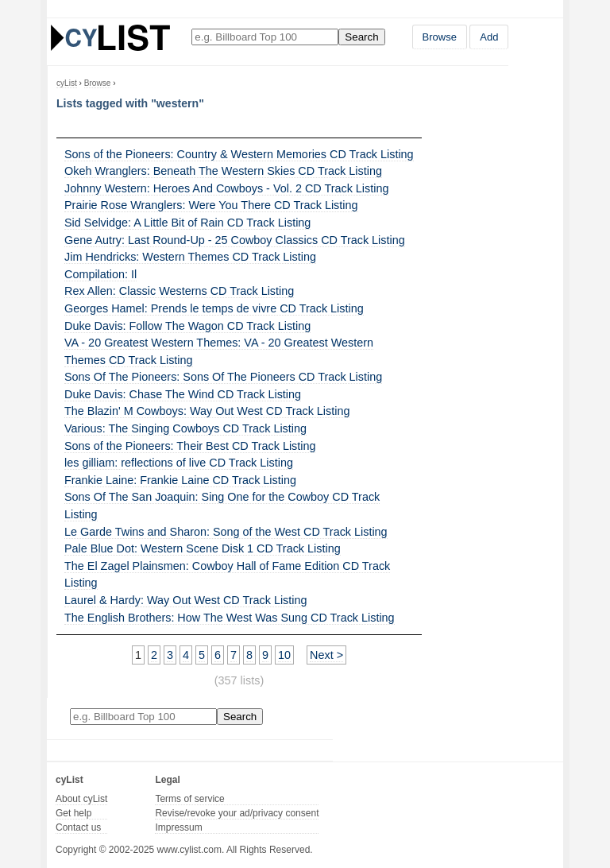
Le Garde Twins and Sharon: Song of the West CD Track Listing (226, 532)
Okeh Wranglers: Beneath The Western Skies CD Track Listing (223, 171)
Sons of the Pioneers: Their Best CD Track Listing (190, 446)
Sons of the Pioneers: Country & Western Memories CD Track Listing (239, 154)
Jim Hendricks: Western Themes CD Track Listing (190, 257)
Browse (440, 37)
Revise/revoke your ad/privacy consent (237, 813)
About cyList (81, 799)
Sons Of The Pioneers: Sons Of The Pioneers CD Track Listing (223, 377)
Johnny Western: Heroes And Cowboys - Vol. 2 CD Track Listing (226, 188)
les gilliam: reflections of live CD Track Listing (179, 463)
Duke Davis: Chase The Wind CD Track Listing (183, 394)
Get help (73, 813)
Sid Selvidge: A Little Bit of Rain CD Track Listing (187, 223)
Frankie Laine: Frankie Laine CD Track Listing (180, 480)
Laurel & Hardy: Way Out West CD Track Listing (186, 600)
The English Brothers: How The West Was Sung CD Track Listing (230, 618)
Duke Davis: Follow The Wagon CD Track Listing (187, 326)
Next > (326, 655)
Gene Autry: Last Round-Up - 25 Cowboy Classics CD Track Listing (235, 240)
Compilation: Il (100, 274)
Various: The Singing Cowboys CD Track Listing (185, 428)
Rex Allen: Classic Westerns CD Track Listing (179, 291)
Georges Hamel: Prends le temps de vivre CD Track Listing (214, 308)
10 (284, 655)
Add (489, 37)
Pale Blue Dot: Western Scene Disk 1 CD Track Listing (203, 548)
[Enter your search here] (265, 37)
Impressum (178, 827)
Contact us (78, 827)
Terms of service (189, 799)
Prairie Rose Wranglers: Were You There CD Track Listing (211, 205)
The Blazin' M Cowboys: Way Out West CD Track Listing (207, 411)
